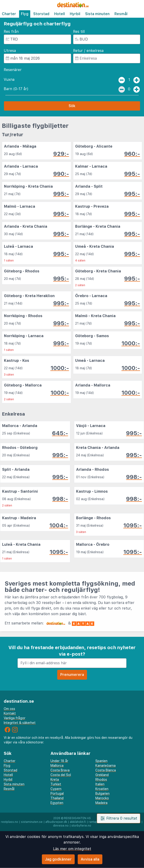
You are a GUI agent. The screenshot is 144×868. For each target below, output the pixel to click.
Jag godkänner (58, 859)
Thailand (57, 798)
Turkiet (56, 784)
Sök (72, 106)
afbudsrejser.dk (56, 822)
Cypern (56, 789)
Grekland (102, 775)
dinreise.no (61, 826)
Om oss (9, 709)
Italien (100, 784)
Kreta (55, 780)
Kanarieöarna (105, 766)
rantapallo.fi (97, 822)
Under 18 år (59, 761)
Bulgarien (102, 793)
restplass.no (10, 822)
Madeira (101, 803)
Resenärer (13, 70)
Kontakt (10, 713)
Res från (11, 32)
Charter (9, 14)
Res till (79, 32)
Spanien (101, 761)
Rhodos (101, 780)
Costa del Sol (61, 775)
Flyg (25, 14)
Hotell (60, 14)
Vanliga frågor (15, 718)
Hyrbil (75, 14)
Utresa (10, 51)
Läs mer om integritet (72, 849)
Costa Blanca (106, 770)
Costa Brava (60, 770)
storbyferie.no (81, 826)
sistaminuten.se (32, 822)
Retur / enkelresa (88, 51)
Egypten (57, 803)
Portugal (57, 793)
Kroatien (102, 789)
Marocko (102, 798)
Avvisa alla (90, 859)
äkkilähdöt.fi (78, 822)
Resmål (121, 14)
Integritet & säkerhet (20, 723)
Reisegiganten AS (77, 818)
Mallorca (57, 766)
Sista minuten (97, 14)
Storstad (41, 14)
